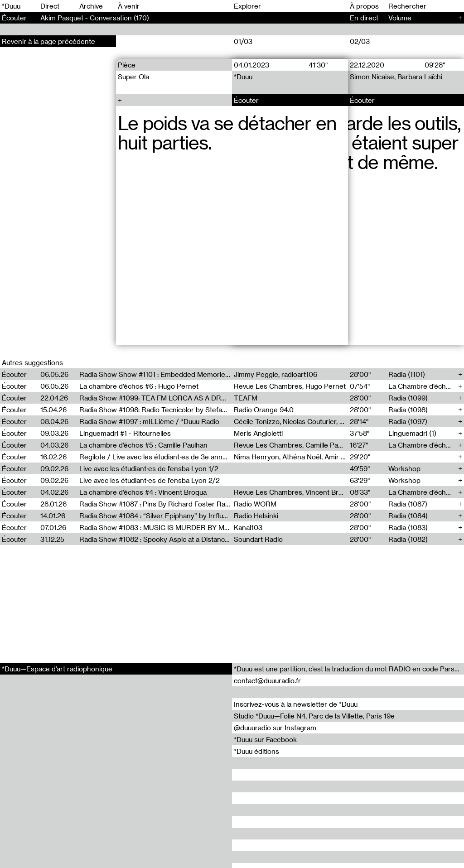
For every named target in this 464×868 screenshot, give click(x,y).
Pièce (127, 65)
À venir (129, 6)
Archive (91, 6)
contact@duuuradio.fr (267, 680)
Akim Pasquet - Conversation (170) (95, 18)
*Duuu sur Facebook (265, 739)
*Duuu (11, 6)
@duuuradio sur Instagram (275, 728)
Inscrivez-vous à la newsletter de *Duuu (296, 704)
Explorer (247, 6)
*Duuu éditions (256, 751)
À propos (364, 6)
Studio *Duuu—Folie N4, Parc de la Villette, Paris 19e (314, 716)
